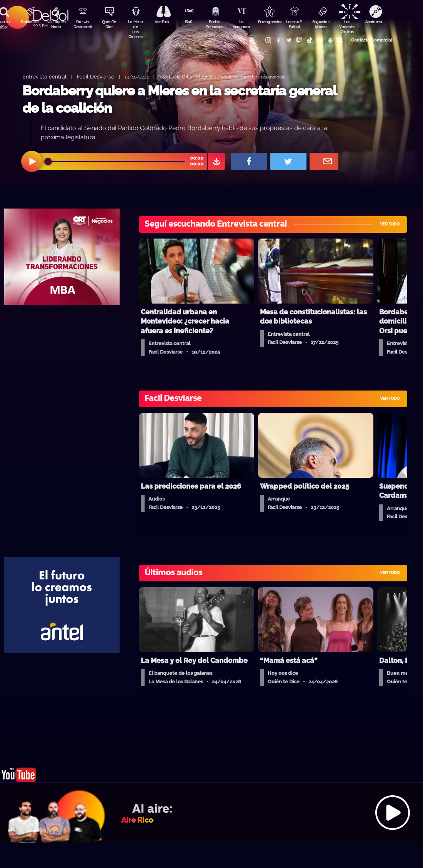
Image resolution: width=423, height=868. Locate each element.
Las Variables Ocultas (352, 25)
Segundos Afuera (325, 24)
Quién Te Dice (110, 24)
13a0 (190, 22)
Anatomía (379, 22)
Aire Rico (164, 22)
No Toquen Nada (56, 24)
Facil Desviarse (96, 76)
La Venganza (244, 24)
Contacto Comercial (364, 39)
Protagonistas (271, 22)
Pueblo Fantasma (217, 24)
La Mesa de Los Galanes (137, 25)
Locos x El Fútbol (298, 24)
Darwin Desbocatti (83, 24)
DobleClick (29, 22)
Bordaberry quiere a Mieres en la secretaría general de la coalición (179, 99)
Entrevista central (44, 76)
